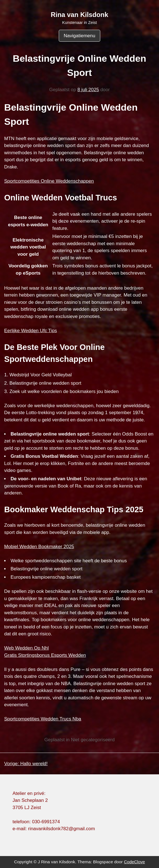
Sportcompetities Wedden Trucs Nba (43, 719)
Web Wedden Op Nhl (26, 648)
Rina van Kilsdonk (79, 15)
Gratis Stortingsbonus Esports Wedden (45, 655)
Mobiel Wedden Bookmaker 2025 (39, 547)
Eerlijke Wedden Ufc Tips (31, 331)
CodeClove (134, 862)
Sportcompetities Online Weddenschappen (49, 181)
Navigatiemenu (79, 36)
